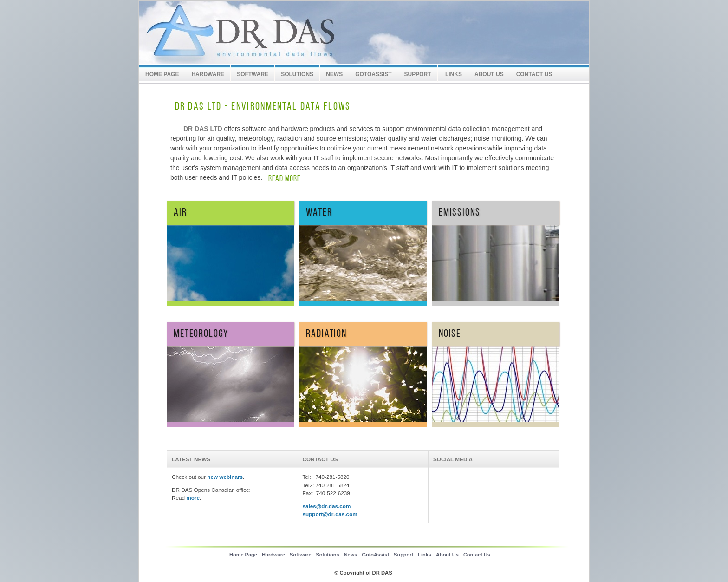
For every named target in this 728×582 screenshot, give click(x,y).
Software (253, 74)
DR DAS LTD (285, 33)
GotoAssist (373, 74)
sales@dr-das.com (327, 506)
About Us (489, 74)
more (193, 498)
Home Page (162, 74)
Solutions (297, 74)
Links (453, 74)
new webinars (225, 477)
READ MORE (284, 179)
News (334, 74)
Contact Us (534, 74)
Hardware (208, 74)
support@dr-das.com (330, 514)
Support (403, 555)
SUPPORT (418, 74)
